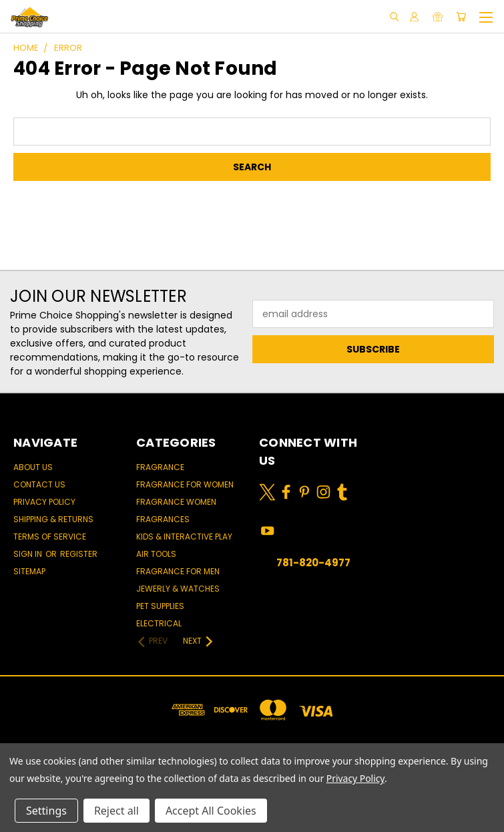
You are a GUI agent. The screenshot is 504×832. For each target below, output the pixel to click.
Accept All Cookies (211, 811)
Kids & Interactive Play (184, 537)
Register (79, 554)
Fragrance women (176, 502)
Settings (46, 811)
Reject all (116, 811)
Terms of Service (50, 537)
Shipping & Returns (53, 519)
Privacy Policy (44, 502)
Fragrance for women (185, 484)
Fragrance (160, 467)
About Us (33, 467)
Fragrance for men (178, 571)
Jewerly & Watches (178, 589)
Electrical (159, 623)
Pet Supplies (160, 606)
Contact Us (39, 484)
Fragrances (163, 519)
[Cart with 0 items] (461, 17)
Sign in (29, 554)
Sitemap (29, 571)
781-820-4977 (313, 563)
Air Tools (156, 554)
